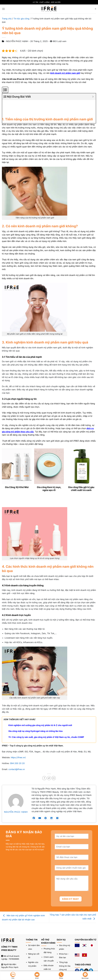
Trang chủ (7, 19)
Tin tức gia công (21, 19)
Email (37, 975)
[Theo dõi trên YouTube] (77, 960)
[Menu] (3, 9)
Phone (61, 975)
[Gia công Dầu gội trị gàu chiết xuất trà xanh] (81, 449)
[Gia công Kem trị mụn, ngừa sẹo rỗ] (49, 449)
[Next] (10, 486)
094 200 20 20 (17, 746)
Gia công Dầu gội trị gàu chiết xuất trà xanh (81, 472)
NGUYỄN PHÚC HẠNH (16, 795)
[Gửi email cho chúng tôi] (86, 954)
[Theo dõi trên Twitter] (82, 954)
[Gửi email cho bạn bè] (54, 761)
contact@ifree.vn (17, 752)
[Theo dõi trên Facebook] (77, 954)
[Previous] (3, 486)
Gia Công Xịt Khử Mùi (17, 470)
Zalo (13, 975)
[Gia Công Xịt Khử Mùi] (17, 449)
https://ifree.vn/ (18, 741)
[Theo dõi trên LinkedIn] (91, 954)
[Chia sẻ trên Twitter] (49, 761)
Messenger (85, 975)
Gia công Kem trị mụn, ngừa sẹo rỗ (49, 472)
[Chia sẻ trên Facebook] (44, 761)
